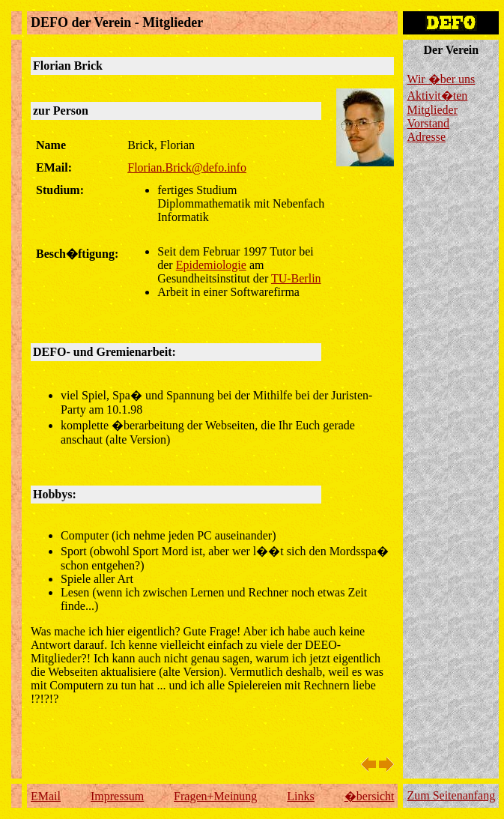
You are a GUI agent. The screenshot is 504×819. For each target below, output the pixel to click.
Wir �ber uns (441, 79)
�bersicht (370, 796)
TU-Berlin (296, 278)
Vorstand (428, 123)
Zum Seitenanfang (451, 795)
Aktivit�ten (437, 96)
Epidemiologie (211, 265)
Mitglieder (432, 110)
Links (300, 796)
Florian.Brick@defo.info (187, 167)
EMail (46, 796)
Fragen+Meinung (215, 796)
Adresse (426, 137)
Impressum (117, 796)
